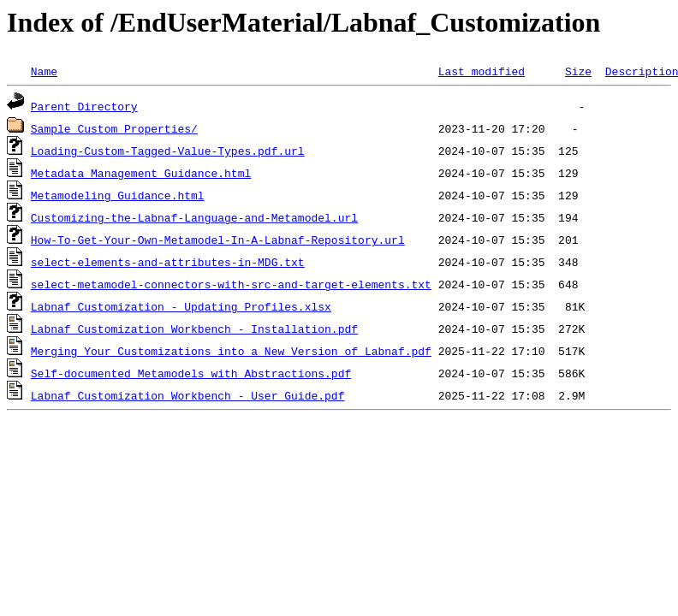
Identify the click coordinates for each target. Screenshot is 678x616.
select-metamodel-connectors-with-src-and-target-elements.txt (231, 284)
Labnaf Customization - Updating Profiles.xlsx (181, 306)
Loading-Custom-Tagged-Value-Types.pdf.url (168, 151)
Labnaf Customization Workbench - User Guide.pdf (188, 395)
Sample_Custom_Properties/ (114, 128)
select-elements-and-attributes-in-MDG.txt (168, 262)
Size (578, 71)
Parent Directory (84, 106)
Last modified (482, 71)
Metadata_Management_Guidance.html (141, 173)
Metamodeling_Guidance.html (118, 195)
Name (44, 71)
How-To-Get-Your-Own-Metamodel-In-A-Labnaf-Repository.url (218, 240)
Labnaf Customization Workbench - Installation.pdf (194, 329)
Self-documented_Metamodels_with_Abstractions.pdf (191, 373)
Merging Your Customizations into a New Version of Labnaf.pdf (231, 351)
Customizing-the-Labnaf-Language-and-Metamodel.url (194, 217)
